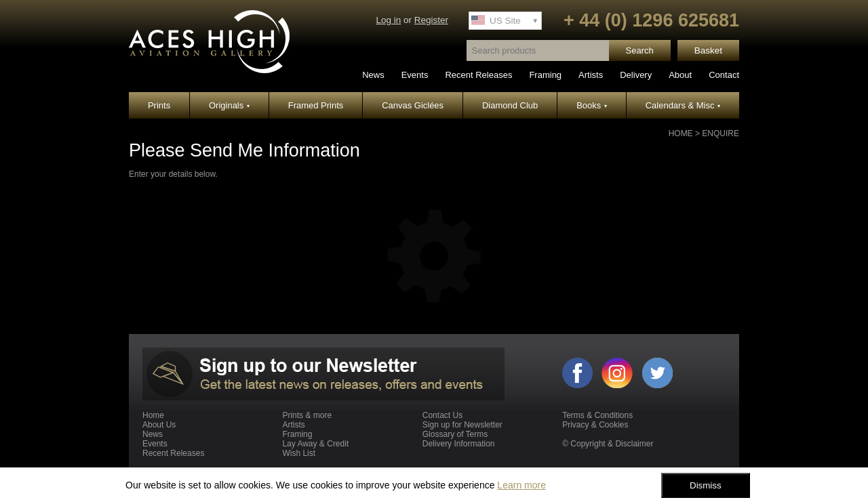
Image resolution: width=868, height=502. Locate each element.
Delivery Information (459, 444)
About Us (159, 425)
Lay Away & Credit (315, 444)
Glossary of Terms (455, 434)
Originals (229, 105)
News (373, 75)
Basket (708, 50)
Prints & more (307, 415)
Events (415, 75)
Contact (724, 75)
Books (592, 105)
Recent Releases (478, 75)
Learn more (521, 485)
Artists (591, 75)
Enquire (721, 133)
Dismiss (706, 485)
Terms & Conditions (597, 415)
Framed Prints (316, 105)
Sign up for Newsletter (462, 425)
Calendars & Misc (683, 105)
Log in (388, 20)
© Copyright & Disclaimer (608, 444)
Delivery (636, 75)
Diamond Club (510, 105)
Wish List (299, 453)
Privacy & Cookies (595, 425)
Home (681, 133)
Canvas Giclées (413, 105)
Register (431, 20)
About (680, 75)
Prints (159, 105)
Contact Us (442, 415)
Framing (545, 75)
